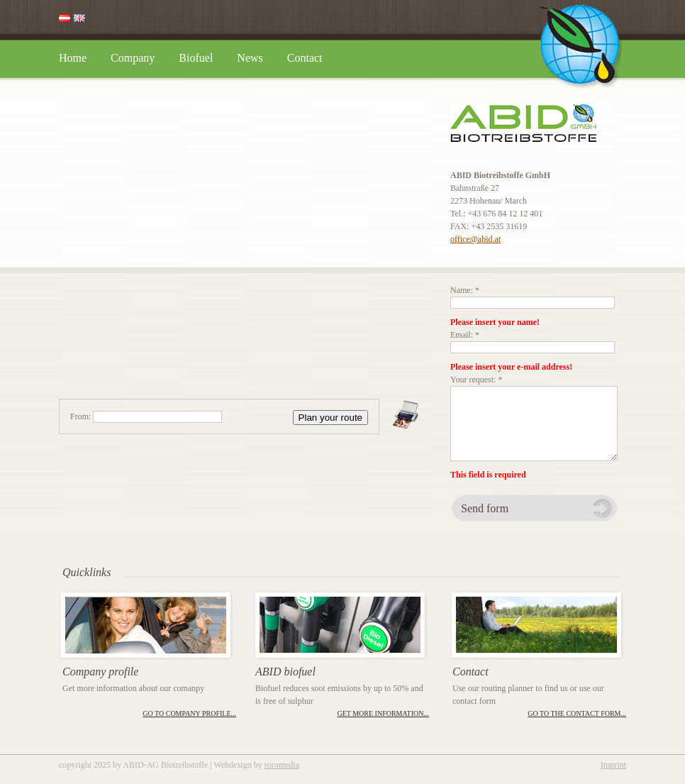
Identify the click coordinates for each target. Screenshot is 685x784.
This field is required (488, 475)
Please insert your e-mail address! (511, 367)
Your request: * (476, 380)
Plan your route (330, 418)
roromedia (282, 765)
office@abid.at (475, 239)
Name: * (465, 290)
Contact (305, 58)
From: (80, 416)
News (250, 58)
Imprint (613, 765)
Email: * (465, 335)
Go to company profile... (189, 713)
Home (73, 58)
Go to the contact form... (577, 713)
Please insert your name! (495, 322)
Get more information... (383, 713)
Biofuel (196, 58)
